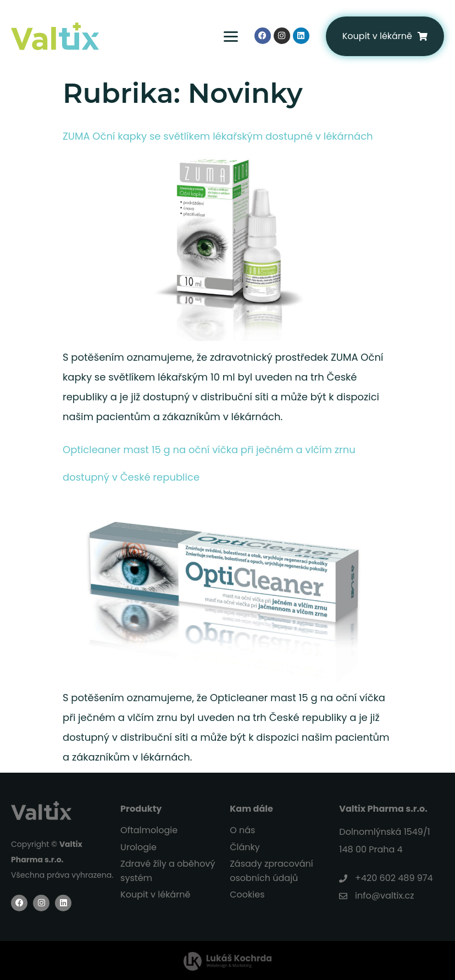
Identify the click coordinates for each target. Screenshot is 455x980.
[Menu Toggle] (223, 36)
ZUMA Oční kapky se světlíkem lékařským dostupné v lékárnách (218, 136)
